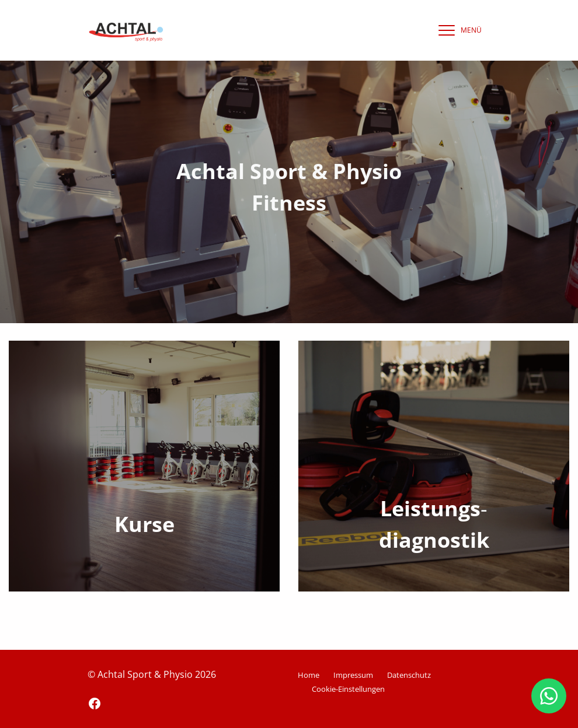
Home (309, 675)
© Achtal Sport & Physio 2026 (152, 674)
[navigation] (457, 30)
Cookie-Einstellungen (348, 689)
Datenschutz (409, 675)
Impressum (353, 675)
